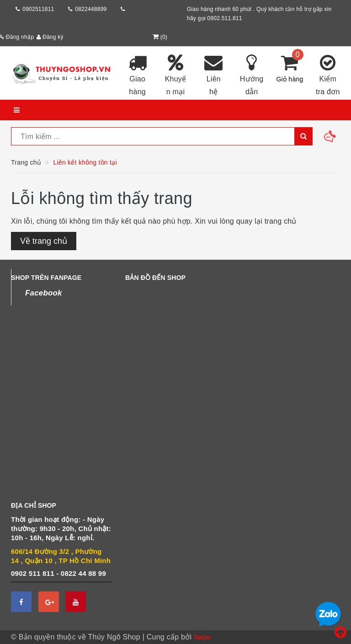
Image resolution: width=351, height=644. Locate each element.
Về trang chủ (44, 241)
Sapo (202, 637)
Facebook (44, 293)
